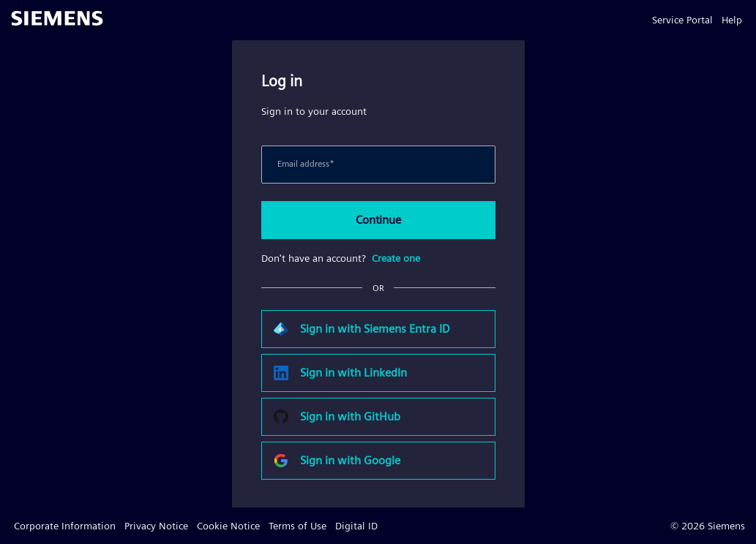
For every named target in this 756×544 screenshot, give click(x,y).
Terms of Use (297, 526)
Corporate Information (65, 526)
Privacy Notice (156, 526)
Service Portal (682, 20)
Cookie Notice (228, 526)
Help (732, 20)
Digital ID (356, 526)
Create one (396, 258)
